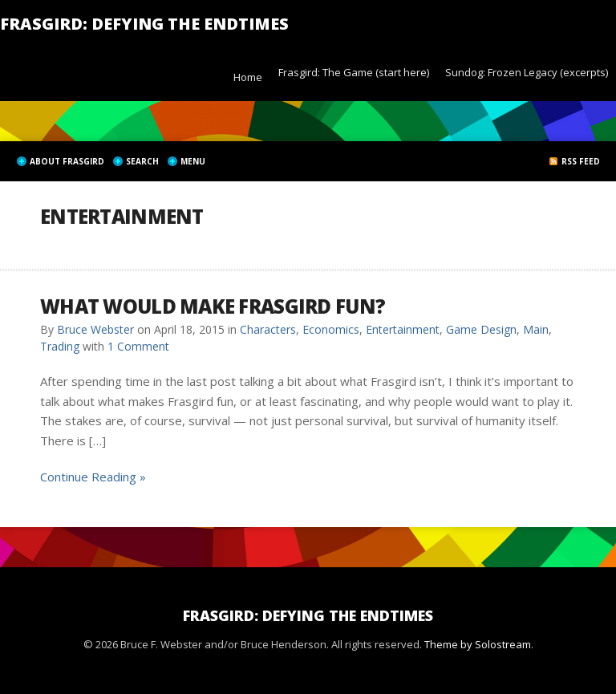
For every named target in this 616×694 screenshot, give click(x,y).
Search (142, 161)
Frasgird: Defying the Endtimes (144, 24)
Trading (60, 346)
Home (248, 77)
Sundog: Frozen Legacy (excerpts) (527, 72)
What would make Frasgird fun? (213, 306)
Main (536, 329)
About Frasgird (67, 161)
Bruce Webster (95, 329)
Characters (268, 329)
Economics (331, 329)
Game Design (481, 329)
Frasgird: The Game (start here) (354, 72)
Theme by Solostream (478, 644)
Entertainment (403, 329)
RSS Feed (581, 161)
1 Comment (138, 346)
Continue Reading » (93, 477)
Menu (193, 161)
